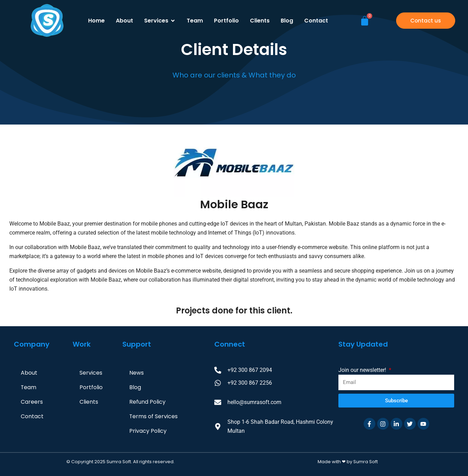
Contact (32, 416)
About (29, 373)
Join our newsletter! (363, 370)
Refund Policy (147, 402)
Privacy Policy (148, 431)
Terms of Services (154, 416)
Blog (135, 387)
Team (29, 387)
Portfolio (91, 387)
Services (91, 373)
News (137, 373)
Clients (89, 402)
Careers (32, 402)
